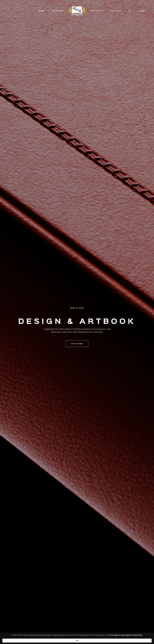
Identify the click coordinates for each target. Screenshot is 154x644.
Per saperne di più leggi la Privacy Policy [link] (39, 640)
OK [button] (128, 639)
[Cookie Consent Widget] (77, 639)
